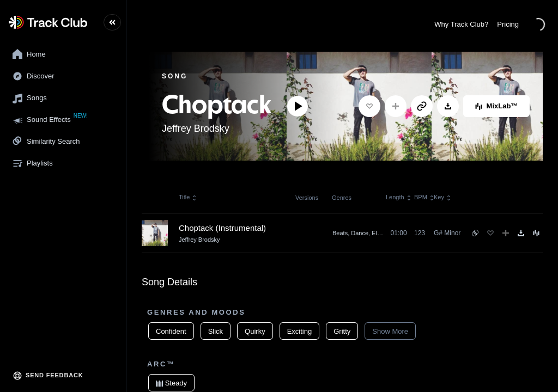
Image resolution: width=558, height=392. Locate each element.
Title (188, 197)
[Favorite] (369, 106)
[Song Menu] (536, 233)
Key (443, 197)
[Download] (448, 106)
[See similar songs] (475, 233)
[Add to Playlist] (396, 106)
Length (397, 197)
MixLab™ (497, 106)
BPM (424, 197)
